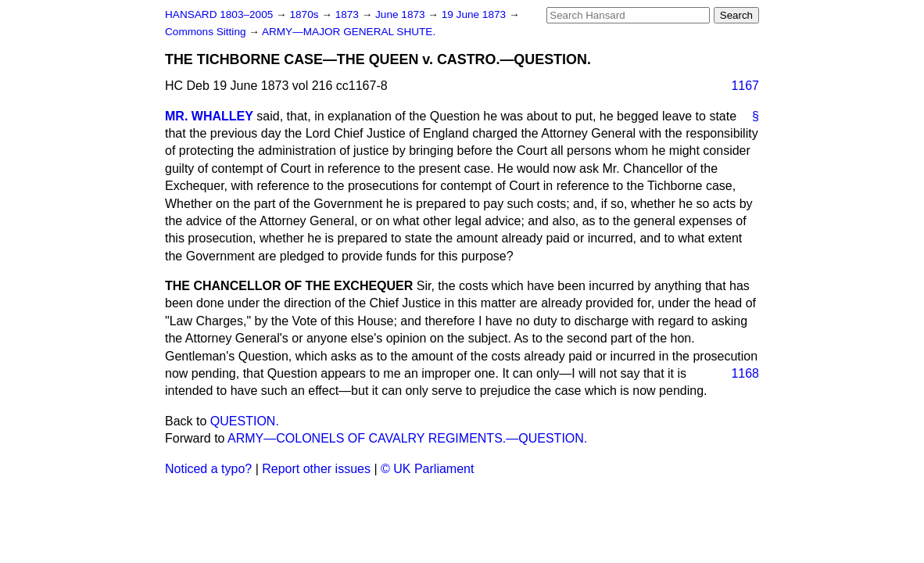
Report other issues (316, 469)
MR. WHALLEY (209, 116)
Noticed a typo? (208, 469)
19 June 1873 (475, 14)
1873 (349, 14)
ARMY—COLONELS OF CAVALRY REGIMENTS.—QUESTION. (407, 438)
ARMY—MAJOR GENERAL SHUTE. (349, 32)
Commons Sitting (207, 32)
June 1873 (401, 14)
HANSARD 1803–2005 (219, 14)
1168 (745, 373)
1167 (745, 86)
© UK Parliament (427, 469)
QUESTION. (245, 421)
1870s (305, 14)
